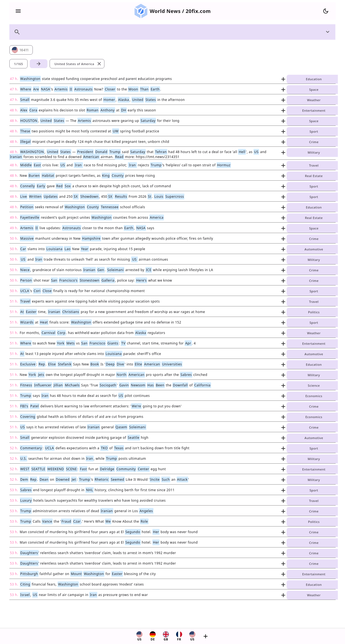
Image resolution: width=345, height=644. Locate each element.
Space (314, 89)
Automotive (314, 249)
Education (314, 79)
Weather (314, 100)
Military (314, 152)
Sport (314, 131)
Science (314, 385)
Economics (314, 396)
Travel (314, 165)
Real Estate (314, 176)
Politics (314, 312)
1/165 (18, 64)
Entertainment (314, 110)
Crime (314, 142)
